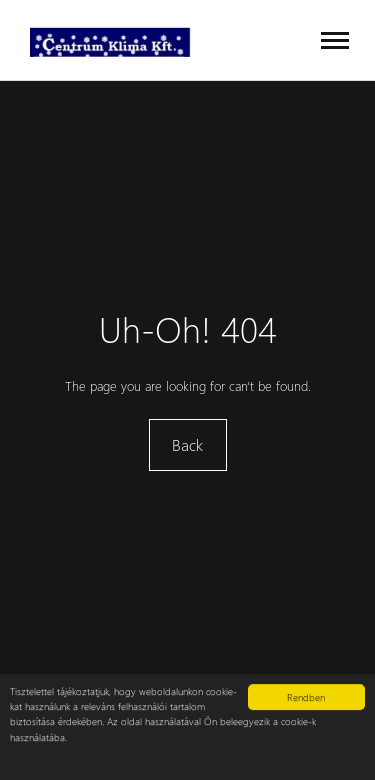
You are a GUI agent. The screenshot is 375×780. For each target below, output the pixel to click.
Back (187, 444)
